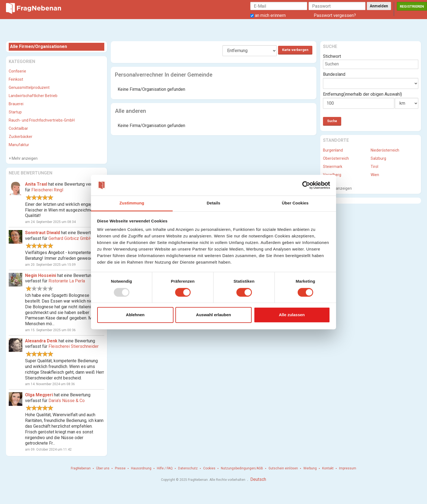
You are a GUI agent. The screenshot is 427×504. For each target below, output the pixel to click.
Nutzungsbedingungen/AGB (242, 468)
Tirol (374, 167)
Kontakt (328, 468)
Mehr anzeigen (24, 158)
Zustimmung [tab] (132, 203)
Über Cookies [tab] (295, 203)
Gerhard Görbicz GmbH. (71, 238)
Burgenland (333, 150)
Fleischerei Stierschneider (74, 346)
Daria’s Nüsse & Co (67, 401)
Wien (375, 175)
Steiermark (333, 167)
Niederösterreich (385, 150)
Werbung (310, 468)
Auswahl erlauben (213, 315)
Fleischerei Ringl (47, 190)
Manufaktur (19, 145)
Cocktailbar (18, 128)
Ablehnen (135, 315)
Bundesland (334, 74)
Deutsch (258, 479)
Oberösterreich (336, 158)
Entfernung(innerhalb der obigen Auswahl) (362, 94)
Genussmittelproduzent (29, 87)
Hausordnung (141, 468)
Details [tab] (213, 203)
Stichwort (332, 56)
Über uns (103, 468)
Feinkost (16, 79)
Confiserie (17, 71)
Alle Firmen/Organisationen (39, 46)
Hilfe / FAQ (165, 468)
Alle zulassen (292, 315)
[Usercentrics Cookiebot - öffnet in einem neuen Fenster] (306, 185)
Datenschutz (188, 468)
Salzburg (378, 158)
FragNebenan (81, 468)
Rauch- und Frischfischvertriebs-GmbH (42, 120)
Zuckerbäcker (21, 137)
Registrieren (412, 6)
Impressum (348, 468)
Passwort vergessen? (335, 15)
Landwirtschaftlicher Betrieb (33, 96)
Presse (120, 468)
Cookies (209, 468)
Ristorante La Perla (67, 281)
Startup (15, 112)
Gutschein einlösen (283, 468)
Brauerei (16, 104)
